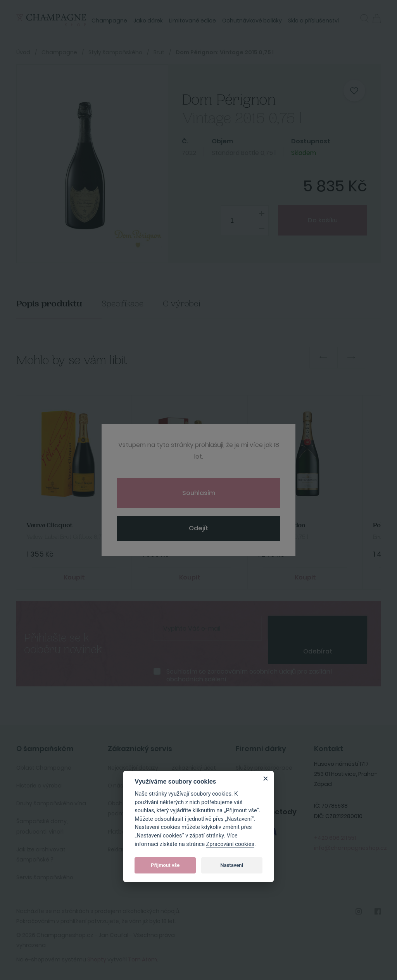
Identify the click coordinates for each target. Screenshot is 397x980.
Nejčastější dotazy (133, 768)
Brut (159, 52)
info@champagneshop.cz (350, 848)
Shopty (97, 959)
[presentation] (318, 628)
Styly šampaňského (115, 52)
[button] (364, 19)
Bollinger (156, 525)
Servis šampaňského (45, 877)
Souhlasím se (249, 675)
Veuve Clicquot (49, 525)
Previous (323, 358)
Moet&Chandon (281, 525)
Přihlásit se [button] (352, 18)
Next (351, 358)
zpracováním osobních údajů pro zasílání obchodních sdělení (249, 675)
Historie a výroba (39, 786)
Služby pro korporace (264, 768)
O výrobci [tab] (182, 304)
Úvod (23, 52)
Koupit (74, 577)
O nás (116, 786)
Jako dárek (148, 21)
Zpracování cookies (230, 844)
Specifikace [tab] (123, 304)
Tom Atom (142, 959)
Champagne (109, 21)
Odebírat (318, 651)
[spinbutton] (245, 221)
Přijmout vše (165, 865)
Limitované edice (192, 21)
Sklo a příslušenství (313, 21)
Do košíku (322, 220)
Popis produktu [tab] (49, 304)
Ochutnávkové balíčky (252, 21)
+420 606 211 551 (335, 838)
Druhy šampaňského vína (51, 803)
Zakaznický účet (194, 768)
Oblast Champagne (44, 768)
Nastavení (232, 865)
